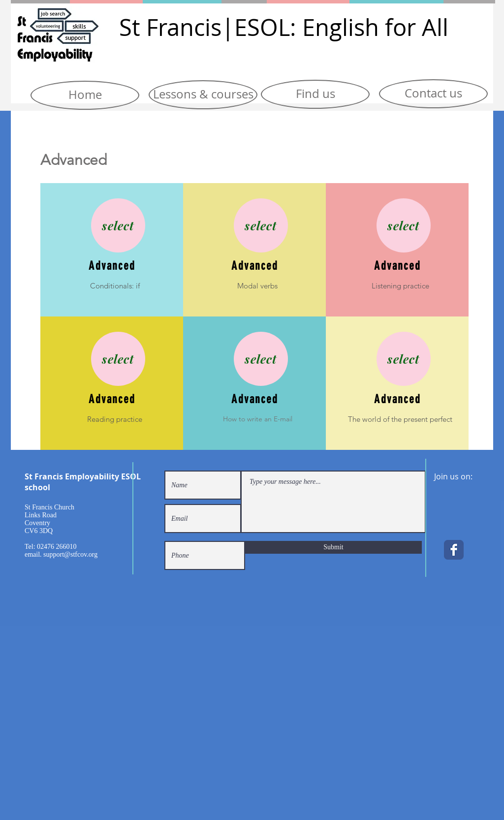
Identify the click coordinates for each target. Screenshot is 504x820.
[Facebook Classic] (454, 550)
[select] (118, 225)
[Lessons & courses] (203, 95)
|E (234, 27)
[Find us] (315, 94)
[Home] (85, 95)
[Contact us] (433, 94)
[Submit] (333, 547)
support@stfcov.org (70, 554)
